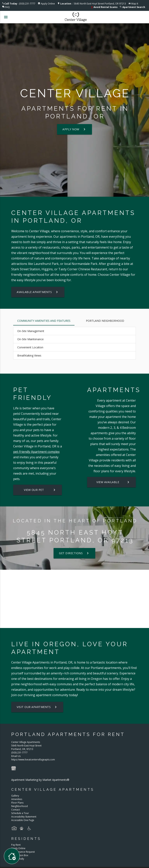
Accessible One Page (23, 820)
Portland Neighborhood (105, 321)
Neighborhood (19, 806)
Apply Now (74, 129)
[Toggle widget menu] (12, 856)
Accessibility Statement (24, 817)
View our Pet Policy (40, 490)
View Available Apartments (113, 482)
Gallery (15, 796)
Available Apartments (38, 292)
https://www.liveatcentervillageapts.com (33, 760)
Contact (16, 810)
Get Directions (74, 553)
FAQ (7, 7)
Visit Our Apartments (37, 707)
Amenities (17, 799)
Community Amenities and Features (44, 321)
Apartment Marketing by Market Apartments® (40, 780)
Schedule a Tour (20, 813)
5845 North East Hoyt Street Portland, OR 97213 (93, 4)
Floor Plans (17, 803)
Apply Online (48, 4)
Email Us (16, 756)
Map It (135, 4)
